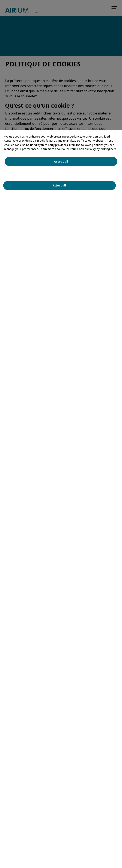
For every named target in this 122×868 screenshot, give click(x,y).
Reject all (59, 185)
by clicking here (107, 149)
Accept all (61, 161)
